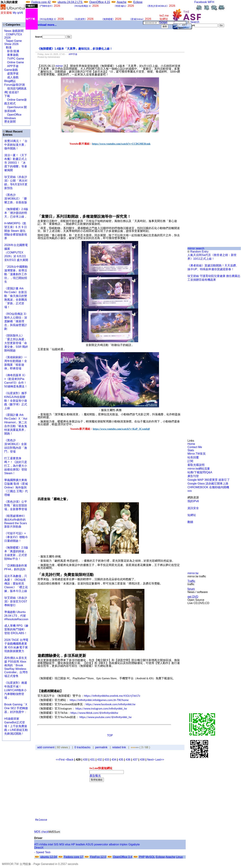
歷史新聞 (10, 122)
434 (114, 760)
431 (92, 760)
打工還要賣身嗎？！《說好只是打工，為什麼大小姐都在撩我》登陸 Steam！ (16, 466)
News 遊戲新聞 (14, 31)
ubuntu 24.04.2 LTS (70, 2)
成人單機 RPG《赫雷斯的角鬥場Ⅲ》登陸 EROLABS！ (16, 629)
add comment (46, 747)
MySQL (150, 857)
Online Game (14, 62)
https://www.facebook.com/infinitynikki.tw (110, 704)
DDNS (164, 23)
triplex (124, 844)
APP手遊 (11, 66)
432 (100, 760)
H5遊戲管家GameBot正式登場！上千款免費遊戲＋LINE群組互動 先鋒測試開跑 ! (16, 726)
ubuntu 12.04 (49, 857)
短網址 (192, 515)
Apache (121, 2)
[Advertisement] (199, 87)
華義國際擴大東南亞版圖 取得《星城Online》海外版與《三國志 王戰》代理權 (16, 487)
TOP (110, 735)
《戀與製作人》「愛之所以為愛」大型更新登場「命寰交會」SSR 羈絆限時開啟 (16, 343)
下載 (7, 96)
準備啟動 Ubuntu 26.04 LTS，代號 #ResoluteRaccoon (16, 616)
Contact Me (195, 447)
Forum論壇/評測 (14, 85)
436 (128, 760)
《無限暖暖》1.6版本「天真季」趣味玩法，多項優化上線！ (75, 49)
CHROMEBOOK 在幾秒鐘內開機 (208, 487)
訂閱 (190, 461)
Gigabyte (134, 844)
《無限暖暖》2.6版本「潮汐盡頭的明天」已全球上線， (16, 213)
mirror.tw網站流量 (199, 469)
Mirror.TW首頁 (197, 454)
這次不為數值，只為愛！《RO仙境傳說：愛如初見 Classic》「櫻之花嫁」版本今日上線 (17, 583)
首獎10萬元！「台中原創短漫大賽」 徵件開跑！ (16, 145)
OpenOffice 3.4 (122, 857)
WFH (211, 2)
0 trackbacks (83, 747)
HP (73, 844)
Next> (151, 760)
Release (41, 820)
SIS (56, 844)
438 (142, 760)
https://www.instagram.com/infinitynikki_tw (101, 709)
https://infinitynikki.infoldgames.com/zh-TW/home (99, 700)
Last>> (160, 760)
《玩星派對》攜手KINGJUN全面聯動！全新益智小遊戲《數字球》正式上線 (16, 401)
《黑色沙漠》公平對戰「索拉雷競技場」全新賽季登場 (16, 505)
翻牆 (190, 522)
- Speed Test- (43, 852)
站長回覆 (193, 457)
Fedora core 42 (41, 2)
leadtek (80, 844)
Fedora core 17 (74, 857)
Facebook (201, 2)
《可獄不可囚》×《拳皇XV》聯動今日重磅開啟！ (16, 537)
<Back (70, 760)
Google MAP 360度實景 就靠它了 (209, 480)
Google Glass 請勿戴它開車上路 (208, 484)
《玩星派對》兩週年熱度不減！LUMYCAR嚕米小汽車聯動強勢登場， (16, 690)
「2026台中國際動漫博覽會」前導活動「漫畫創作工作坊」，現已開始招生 (16, 274)
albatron (114, 844)
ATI (36, 844)
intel (50, 844)
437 (135, 760)
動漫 (9, 47)
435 (121, 760)
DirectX (39, 848)
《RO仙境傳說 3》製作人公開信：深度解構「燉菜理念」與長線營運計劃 (16, 321)
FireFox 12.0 (98, 857)
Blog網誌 (10, 81)
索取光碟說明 (196, 465)
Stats (191, 450)
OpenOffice (13, 115)
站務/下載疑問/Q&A (200, 472)
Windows (10, 118)
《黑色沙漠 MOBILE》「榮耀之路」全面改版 (16, 199)
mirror (59, 66)
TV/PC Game (14, 59)
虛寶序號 (11, 74)
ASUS (89, 844)
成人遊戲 (11, 77)
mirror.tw (193, 573)
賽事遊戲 (11, 55)
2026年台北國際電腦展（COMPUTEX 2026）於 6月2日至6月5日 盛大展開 (16, 252)
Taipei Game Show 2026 (13, 42)
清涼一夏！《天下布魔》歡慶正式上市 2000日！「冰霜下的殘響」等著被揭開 (16, 163)
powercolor (101, 844)
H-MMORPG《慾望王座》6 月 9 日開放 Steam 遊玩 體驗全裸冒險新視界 (16, 231)
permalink (101, 747)
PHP (142, 857)
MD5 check (41, 832)
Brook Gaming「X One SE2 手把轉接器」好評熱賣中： (16, 708)
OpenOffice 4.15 (100, 2)
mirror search (196, 248)
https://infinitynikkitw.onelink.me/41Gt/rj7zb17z (112, 696)
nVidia (43, 844)
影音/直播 (12, 51)
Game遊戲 (11, 70)
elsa (68, 844)
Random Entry (198, 252)
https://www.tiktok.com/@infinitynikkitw (94, 713)
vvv (190, 491)
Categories (12, 25)
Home (191, 444)
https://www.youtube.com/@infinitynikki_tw (106, 717)
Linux (179, 857)
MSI (62, 844)
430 (85, 760)
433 (107, 760)
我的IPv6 (193, 501)
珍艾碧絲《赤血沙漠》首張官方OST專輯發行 (16, 601)
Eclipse (138, 2)
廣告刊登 (193, 476)
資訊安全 (193, 508)
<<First (61, 760)
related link (119, 747)
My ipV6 (18, 13)
